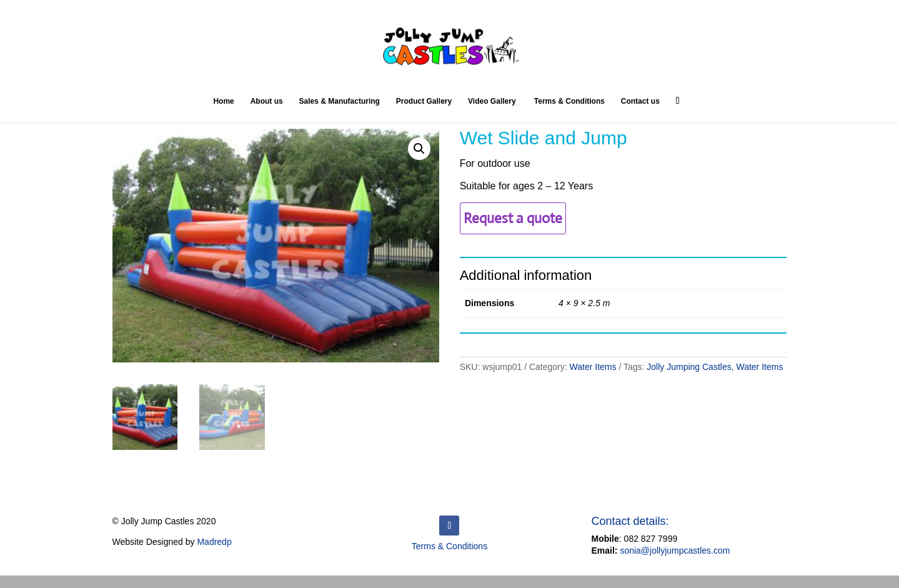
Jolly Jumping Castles (689, 367)
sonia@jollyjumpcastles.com (675, 551)
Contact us (640, 101)
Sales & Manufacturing (340, 101)
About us (267, 101)
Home (223, 101)
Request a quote (513, 218)
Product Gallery (424, 101)
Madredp (214, 542)
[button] (419, 149)
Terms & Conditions (568, 101)
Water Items (593, 367)
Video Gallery (492, 101)
